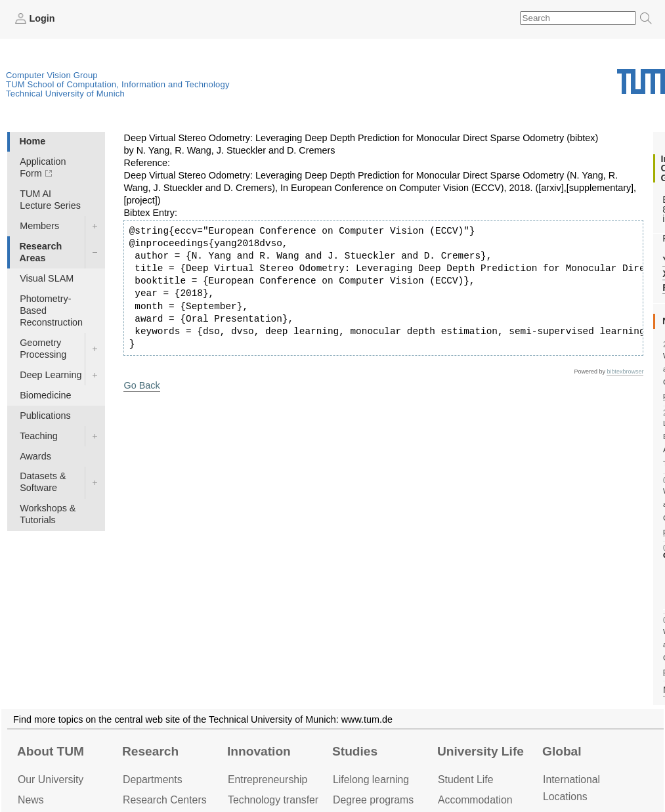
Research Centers (165, 800)
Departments (153, 780)
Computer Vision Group (52, 75)
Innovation (259, 751)
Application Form (43, 167)
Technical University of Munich (65, 94)
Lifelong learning (371, 780)
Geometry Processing (43, 349)
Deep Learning (51, 375)
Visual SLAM (47, 278)
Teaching (39, 436)
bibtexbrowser (625, 372)
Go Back (141, 385)
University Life (481, 751)
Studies (355, 751)
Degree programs (373, 800)
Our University (51, 780)
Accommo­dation (475, 800)
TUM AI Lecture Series (50, 200)
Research (150, 751)
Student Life (465, 780)
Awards (35, 456)
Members (39, 226)
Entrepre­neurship (268, 780)
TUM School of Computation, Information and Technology (118, 84)
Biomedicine (45, 395)
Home (32, 141)
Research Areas (40, 252)
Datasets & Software (43, 482)
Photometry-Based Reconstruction (51, 310)
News (31, 800)
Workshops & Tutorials (48, 514)
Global (562, 751)
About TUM (51, 751)
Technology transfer (273, 800)
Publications (45, 416)
